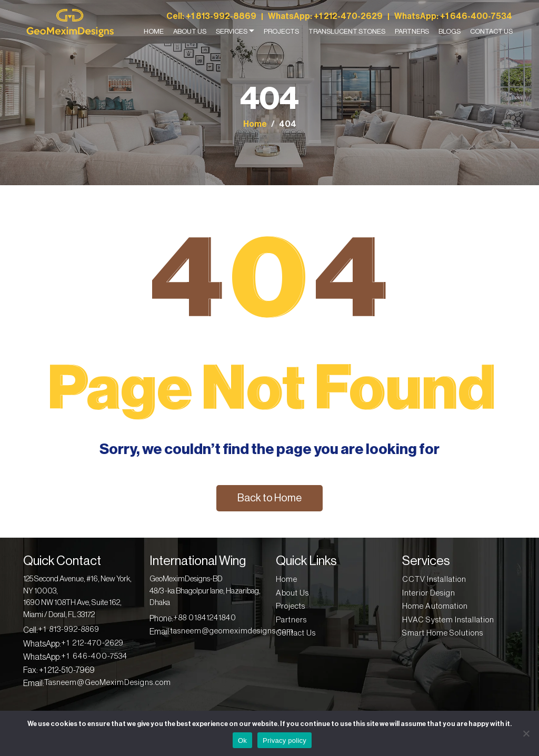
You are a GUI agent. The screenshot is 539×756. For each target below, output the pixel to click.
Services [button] (232, 31)
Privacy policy (285, 740)
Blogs (450, 31)
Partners (412, 31)
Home (154, 31)
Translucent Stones (347, 31)
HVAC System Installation (448, 620)
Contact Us (491, 31)
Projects (281, 31)
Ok (242, 740)
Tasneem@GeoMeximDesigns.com (108, 683)
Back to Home (269, 498)
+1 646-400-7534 (476, 17)
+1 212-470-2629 (348, 17)
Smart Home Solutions (443, 633)
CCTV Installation (434, 579)
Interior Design (429, 593)
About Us (190, 31)
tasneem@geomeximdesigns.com (232, 631)
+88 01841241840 (205, 618)
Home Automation (435, 606)
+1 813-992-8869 (221, 17)
